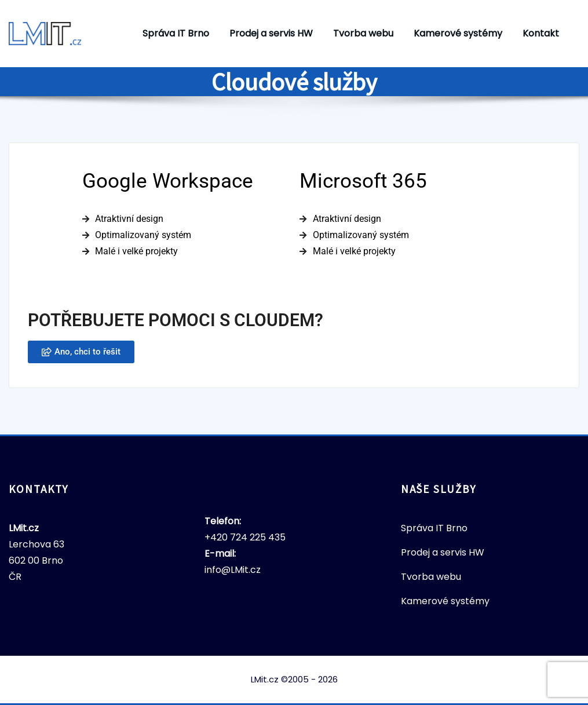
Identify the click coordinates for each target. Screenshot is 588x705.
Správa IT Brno (176, 33)
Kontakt (541, 33)
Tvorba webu (363, 33)
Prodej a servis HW (271, 33)
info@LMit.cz (233, 570)
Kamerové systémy (458, 33)
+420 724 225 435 (245, 537)
